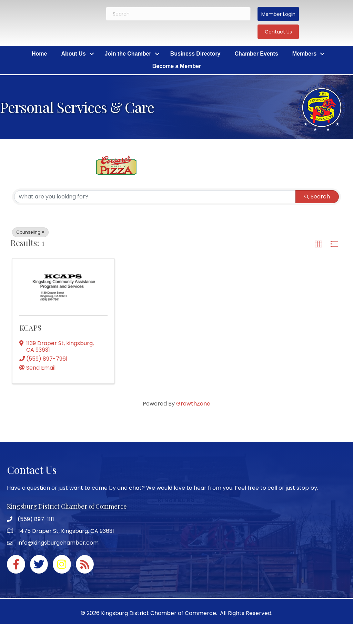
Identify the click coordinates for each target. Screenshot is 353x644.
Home (39, 54)
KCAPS (30, 328)
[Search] (178, 14)
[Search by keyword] (155, 197)
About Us (73, 54)
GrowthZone (193, 404)
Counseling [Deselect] (30, 232)
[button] (278, 14)
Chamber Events (256, 54)
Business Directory (195, 54)
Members (304, 54)
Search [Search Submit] (317, 197)
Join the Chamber (128, 54)
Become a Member (177, 66)
